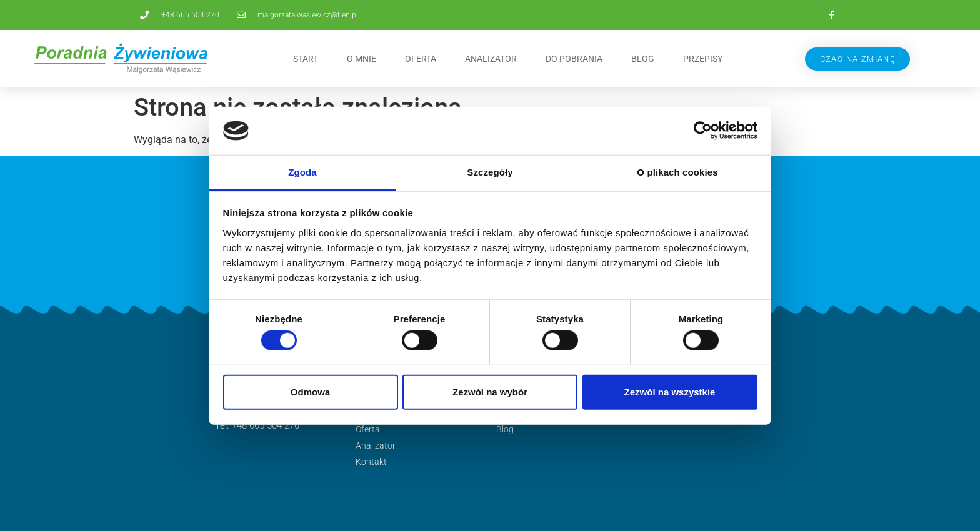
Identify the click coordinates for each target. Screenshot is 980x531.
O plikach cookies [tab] (677, 172)
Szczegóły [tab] (490, 172)
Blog (643, 59)
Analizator (491, 59)
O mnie (362, 59)
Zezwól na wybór (490, 391)
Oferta (421, 59)
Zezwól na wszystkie (670, 391)
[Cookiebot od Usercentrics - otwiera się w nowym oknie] (703, 131)
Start (306, 59)
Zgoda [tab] (302, 172)
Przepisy (703, 59)
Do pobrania (574, 59)
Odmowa (310, 391)
